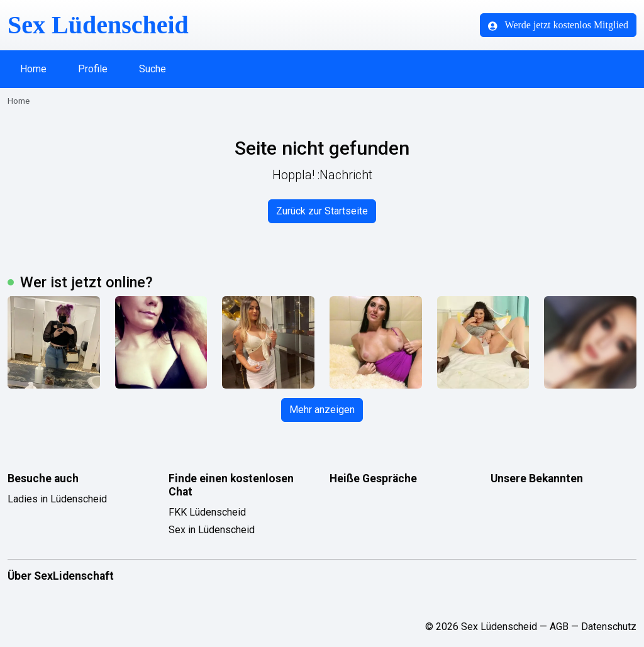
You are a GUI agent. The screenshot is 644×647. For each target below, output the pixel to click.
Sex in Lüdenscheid (212, 530)
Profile (93, 69)
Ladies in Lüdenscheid (57, 499)
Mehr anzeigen (322, 410)
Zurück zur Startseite (322, 211)
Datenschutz (609, 627)
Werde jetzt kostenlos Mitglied (558, 25)
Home (33, 69)
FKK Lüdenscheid (207, 512)
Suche (153, 69)
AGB (559, 627)
